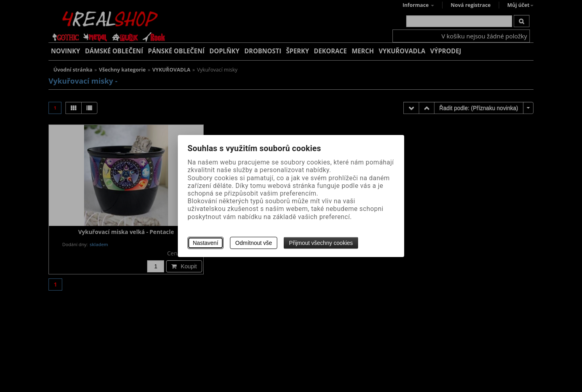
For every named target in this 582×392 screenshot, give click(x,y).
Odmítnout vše (254, 243)
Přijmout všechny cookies (321, 243)
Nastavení (206, 243)
